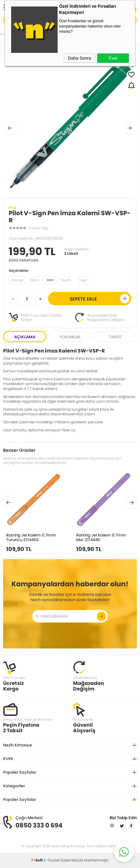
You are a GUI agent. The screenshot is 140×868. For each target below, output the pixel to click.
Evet (113, 58)
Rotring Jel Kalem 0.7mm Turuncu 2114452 (31, 537)
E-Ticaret (52, 860)
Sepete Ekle (100, 299)
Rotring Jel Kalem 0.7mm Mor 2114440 (101, 537)
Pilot (13, 208)
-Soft (37, 860)
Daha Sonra (79, 58)
